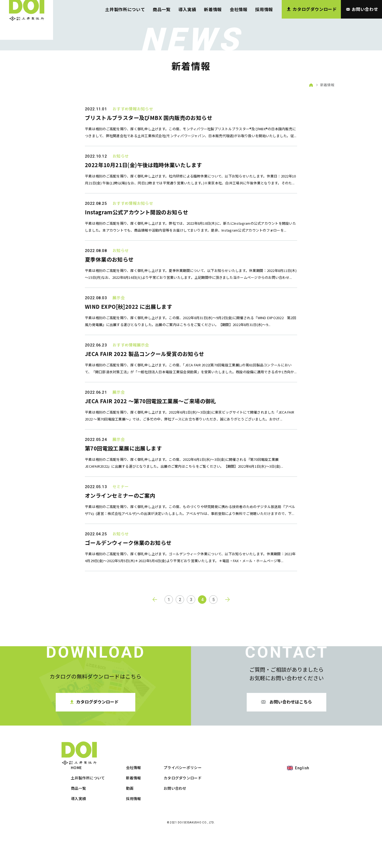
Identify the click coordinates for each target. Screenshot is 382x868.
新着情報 (213, 9)
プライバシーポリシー (242, 802)
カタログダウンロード (242, 813)
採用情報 (264, 9)
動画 (189, 823)
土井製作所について (125, 9)
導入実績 (187, 9)
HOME (136, 802)
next (228, 658)
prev (154, 658)
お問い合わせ (235, 823)
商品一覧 (162, 9)
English (302, 803)
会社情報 (239, 9)
